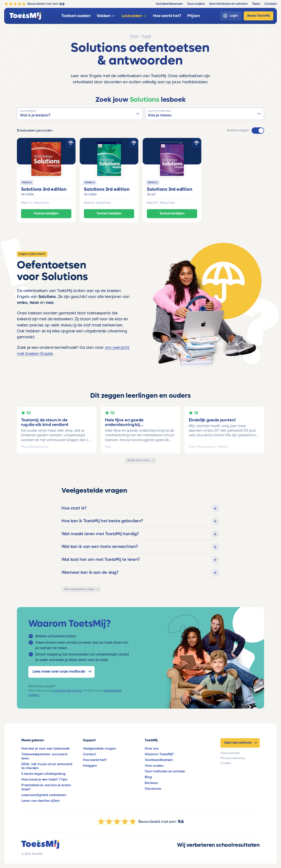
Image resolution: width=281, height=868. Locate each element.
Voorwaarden (230, 753)
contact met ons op (68, 691)
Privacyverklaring (233, 758)
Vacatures (153, 789)
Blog (148, 777)
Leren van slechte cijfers (40, 801)
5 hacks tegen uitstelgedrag (43, 774)
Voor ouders (154, 766)
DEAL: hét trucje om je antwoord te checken (47, 766)
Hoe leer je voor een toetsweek (45, 749)
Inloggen (90, 766)
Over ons (152, 749)
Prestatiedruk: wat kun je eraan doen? (46, 787)
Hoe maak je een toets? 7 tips (44, 779)
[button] (80, 114)
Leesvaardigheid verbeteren (44, 795)
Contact (89, 754)
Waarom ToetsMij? (159, 754)
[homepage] (25, 16)
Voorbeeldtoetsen (159, 760)
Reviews (151, 783)
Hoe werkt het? (95, 760)
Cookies (226, 763)
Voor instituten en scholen (165, 771)
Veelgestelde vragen (99, 749)
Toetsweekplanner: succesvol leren (44, 756)
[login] (231, 16)
